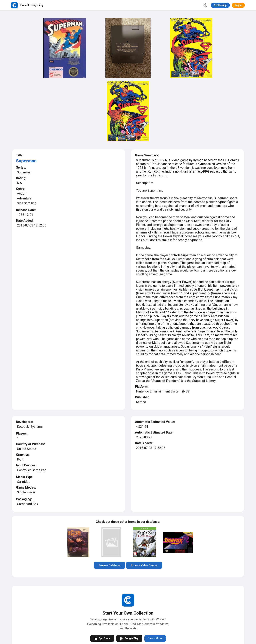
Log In (238, 5)
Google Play (129, 638)
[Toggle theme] (206, 5)
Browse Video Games (144, 565)
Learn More (155, 638)
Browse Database (109, 565)
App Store (102, 638)
